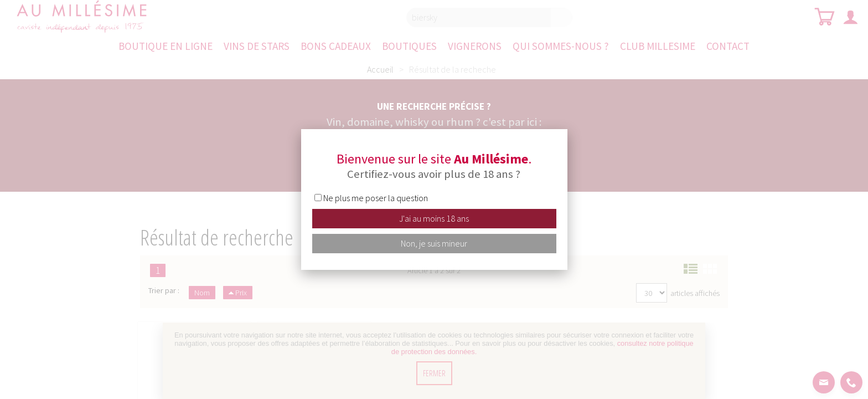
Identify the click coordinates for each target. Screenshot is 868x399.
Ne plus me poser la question (376, 198)
